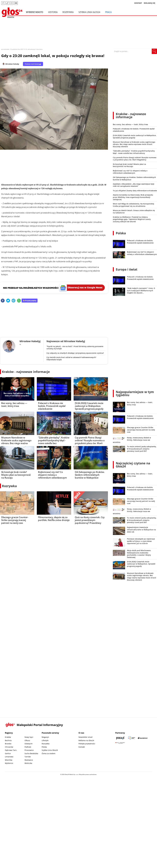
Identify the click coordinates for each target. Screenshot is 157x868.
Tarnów (28, 757)
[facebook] (3, 301)
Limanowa (9, 757)
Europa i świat (127, 269)
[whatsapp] (19, 301)
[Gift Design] (120, 743)
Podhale (28, 747)
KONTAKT (138, 3)
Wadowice (29, 760)
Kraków (8, 737)
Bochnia (8, 740)
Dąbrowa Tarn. (11, 750)
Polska (121, 233)
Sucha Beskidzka (31, 753)
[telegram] (13, 301)
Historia (53, 12)
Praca (108, 12)
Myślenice (9, 763)
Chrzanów (9, 747)
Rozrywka (68, 12)
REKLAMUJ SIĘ (150, 3)
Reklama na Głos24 (86, 740)
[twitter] (8, 301)
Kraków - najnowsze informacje (26, 372)
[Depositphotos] (143, 738)
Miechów (9, 760)
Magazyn (45, 737)
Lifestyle (45, 740)
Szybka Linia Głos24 (89, 12)
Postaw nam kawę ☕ (33, 64)
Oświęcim (29, 744)
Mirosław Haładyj (12, 64)
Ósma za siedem (49, 753)
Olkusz (27, 740)
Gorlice (8, 753)
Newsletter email (85, 737)
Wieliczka (28, 763)
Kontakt (82, 747)
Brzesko (8, 744)
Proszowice (29, 750)
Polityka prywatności (87, 744)
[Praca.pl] (120, 738)
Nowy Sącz (29, 737)
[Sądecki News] (131, 738)
